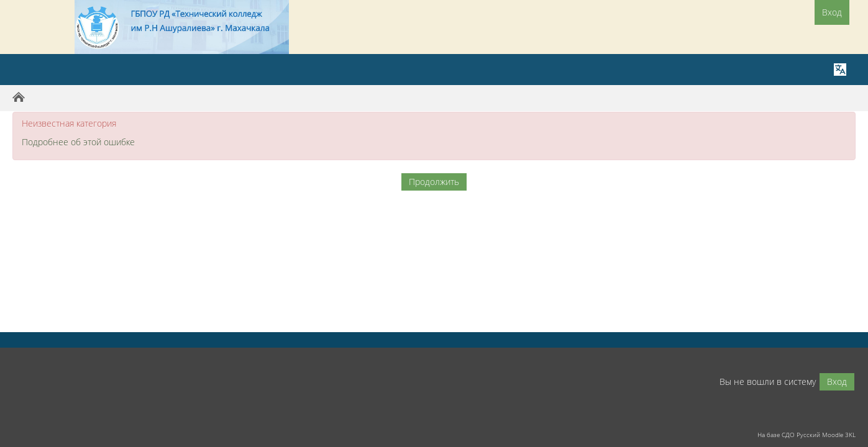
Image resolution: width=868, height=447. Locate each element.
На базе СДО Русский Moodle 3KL (806, 435)
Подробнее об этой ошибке (78, 142)
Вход (832, 12)
